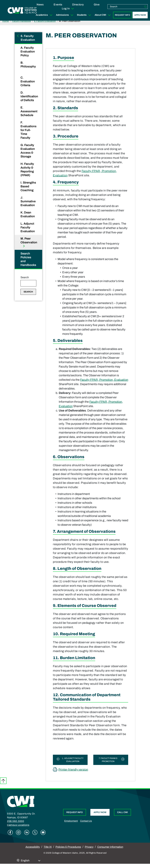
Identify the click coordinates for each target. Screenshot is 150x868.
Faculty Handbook (21, 21)
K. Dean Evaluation (28, 214)
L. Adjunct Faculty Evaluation (28, 227)
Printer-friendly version (73, 769)
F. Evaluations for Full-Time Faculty (28, 130)
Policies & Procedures (68, 847)
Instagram (18, 832)
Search (25, 277)
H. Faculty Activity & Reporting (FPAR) (27, 169)
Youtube (43, 832)
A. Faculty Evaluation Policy (28, 51)
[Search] (145, 7)
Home (6, 21)
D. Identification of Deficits (29, 96)
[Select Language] (31, 861)
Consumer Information (110, 847)
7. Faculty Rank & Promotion (108, 760)
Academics (45, 15)
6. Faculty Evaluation (45, 21)
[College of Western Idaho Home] (22, 10)
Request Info (122, 15)
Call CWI (122, 812)
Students (85, 15)
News (40, 5)
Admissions (65, 15)
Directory (78, 5)
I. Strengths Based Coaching (28, 186)
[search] (126, 7)
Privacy (89, 847)
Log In (68, 9)
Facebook (10, 832)
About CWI (103, 15)
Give (97, 5)
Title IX (48, 847)
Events (58, 5)
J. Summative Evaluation (28, 201)
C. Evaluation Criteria (28, 81)
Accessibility (33, 847)
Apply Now (140, 15)
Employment (71, 821)
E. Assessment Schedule (29, 111)
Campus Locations (18, 825)
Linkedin (27, 832)
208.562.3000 (16, 821)
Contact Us (86, 821)
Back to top (3, 781)
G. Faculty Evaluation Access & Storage (28, 151)
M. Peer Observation (29, 240)
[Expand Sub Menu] (51, 15)
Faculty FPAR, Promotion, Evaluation (104, 380)
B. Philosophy (28, 65)
